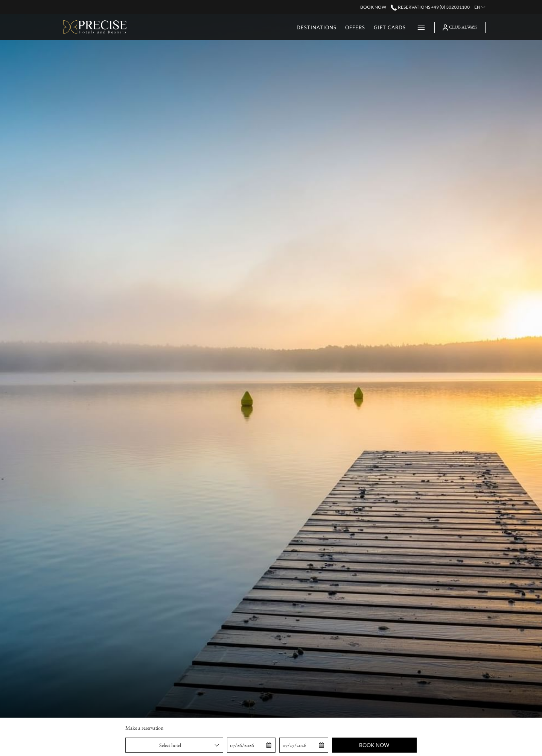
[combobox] (174, 745)
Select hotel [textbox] (170, 745)
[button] (251, 745)
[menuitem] (287, 27)
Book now (374, 745)
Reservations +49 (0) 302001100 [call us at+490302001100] (430, 7)
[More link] (418, 27)
